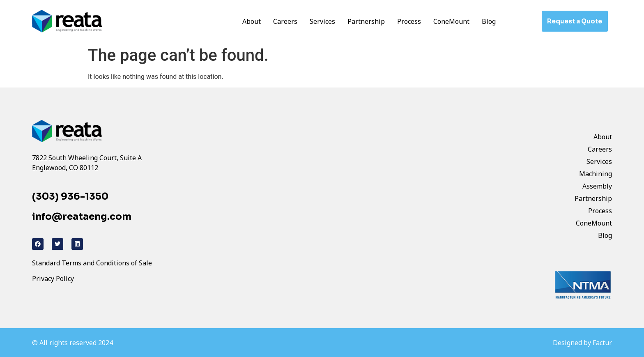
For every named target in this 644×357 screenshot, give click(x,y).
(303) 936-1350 (70, 197)
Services (322, 21)
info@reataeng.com (82, 217)
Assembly (597, 186)
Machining (596, 174)
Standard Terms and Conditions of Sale (92, 263)
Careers (285, 21)
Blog (489, 21)
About (252, 21)
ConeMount (451, 21)
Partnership (366, 21)
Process (409, 21)
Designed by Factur (582, 343)
